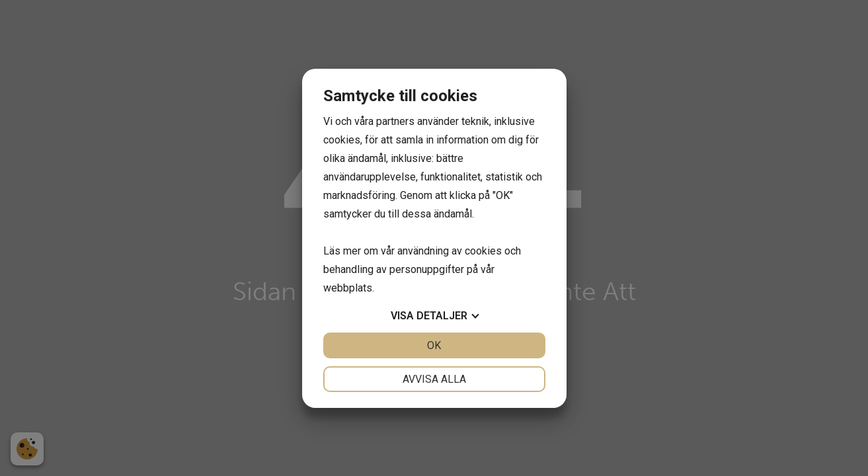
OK (434, 345)
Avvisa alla (434, 379)
